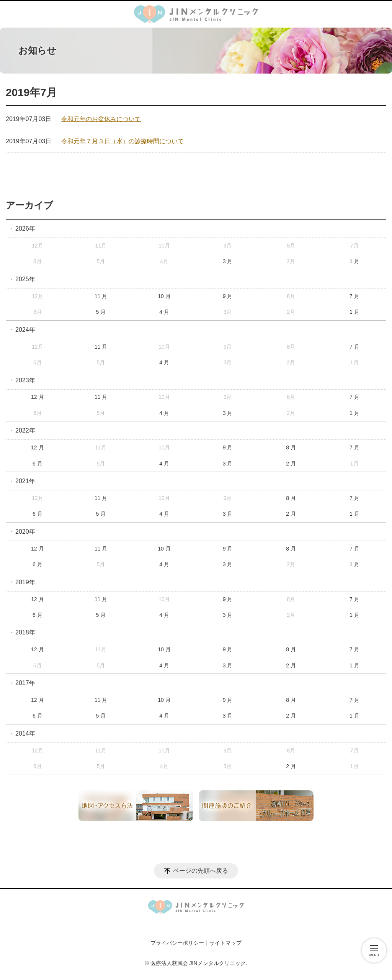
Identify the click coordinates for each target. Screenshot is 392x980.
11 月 (101, 296)
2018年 (25, 632)
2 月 (291, 464)
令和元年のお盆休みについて (101, 119)
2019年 (25, 582)
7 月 (354, 296)
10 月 (164, 296)
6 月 (38, 464)
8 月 (291, 447)
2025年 (25, 279)
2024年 (25, 330)
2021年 (25, 481)
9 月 (228, 296)
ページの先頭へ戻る (201, 871)
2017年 (25, 683)
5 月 (101, 312)
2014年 (25, 733)
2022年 (25, 430)
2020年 (25, 532)
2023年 (25, 380)
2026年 (25, 229)
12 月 (37, 397)
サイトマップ (225, 943)
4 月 (164, 312)
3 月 (228, 261)
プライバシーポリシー (177, 943)
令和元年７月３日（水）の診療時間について (122, 141)
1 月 (354, 261)
